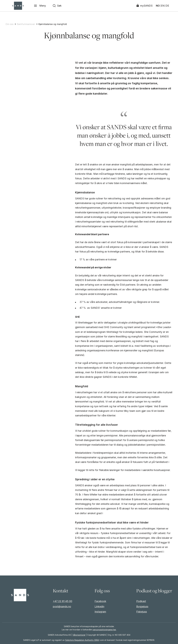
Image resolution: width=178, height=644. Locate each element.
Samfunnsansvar (26, 24)
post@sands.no (62, 606)
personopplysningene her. (104, 630)
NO (158, 6)
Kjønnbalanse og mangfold (53, 24)
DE (167, 6)
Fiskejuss (142, 612)
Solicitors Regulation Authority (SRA (82, 640)
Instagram (100, 612)
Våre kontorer (79, 635)
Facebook (100, 601)
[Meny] (40, 6)
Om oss (10, 24)
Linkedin (99, 606)
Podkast (141, 601)
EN (163, 6)
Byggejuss (142, 606)
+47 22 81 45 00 (63, 601)
